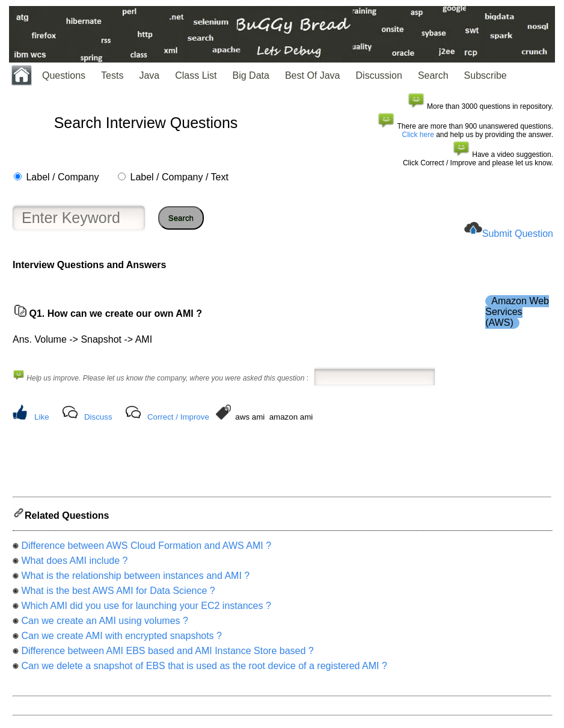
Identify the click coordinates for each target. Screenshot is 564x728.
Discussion (379, 75)
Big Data (251, 75)
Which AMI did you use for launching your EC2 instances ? (146, 609)
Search (433, 75)
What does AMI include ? (74, 564)
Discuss (98, 417)
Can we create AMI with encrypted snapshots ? (121, 639)
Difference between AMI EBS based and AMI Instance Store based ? (167, 654)
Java (149, 75)
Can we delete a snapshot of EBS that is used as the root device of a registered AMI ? (204, 669)
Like (41, 417)
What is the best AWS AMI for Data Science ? (118, 594)
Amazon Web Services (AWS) (517, 312)
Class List (196, 75)
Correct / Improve (178, 417)
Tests (112, 75)
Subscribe (486, 75)
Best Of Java (313, 75)
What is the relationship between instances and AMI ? (135, 579)
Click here (418, 135)
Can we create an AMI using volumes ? (104, 624)
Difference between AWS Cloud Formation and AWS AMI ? (146, 549)
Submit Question (518, 234)
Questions (64, 75)
